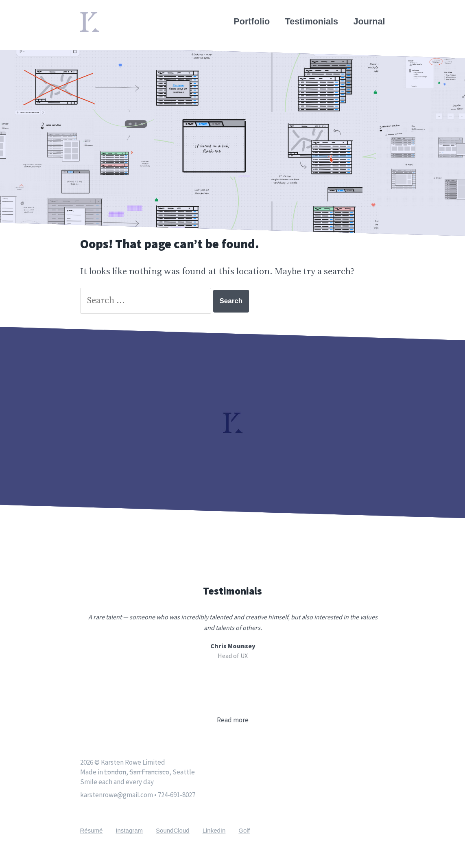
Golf (244, 830)
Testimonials (312, 21)
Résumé (92, 830)
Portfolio (252, 21)
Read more (233, 720)
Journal (369, 21)
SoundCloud (173, 830)
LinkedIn (214, 830)
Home (92, 17)
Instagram (129, 830)
